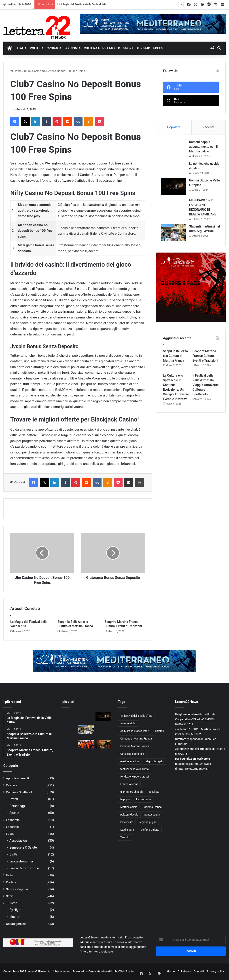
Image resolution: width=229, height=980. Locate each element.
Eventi (14, 799)
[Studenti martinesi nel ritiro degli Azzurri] (175, 234)
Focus (10, 834)
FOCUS (158, 48)
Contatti (199, 971)
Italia (9, 875)
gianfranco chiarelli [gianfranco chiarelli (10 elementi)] (132, 792)
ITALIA (22, 48)
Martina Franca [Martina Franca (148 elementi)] (153, 807)
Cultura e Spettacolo (20, 792)
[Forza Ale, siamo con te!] (103, 732)
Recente (208, 127)
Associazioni (18, 841)
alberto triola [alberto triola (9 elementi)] (128, 723)
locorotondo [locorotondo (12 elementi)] (143, 799)
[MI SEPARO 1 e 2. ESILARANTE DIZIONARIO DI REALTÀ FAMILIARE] (175, 206)
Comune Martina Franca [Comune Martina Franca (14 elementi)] (135, 746)
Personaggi (17, 806)
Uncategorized (16, 924)
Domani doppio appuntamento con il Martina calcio (204, 149)
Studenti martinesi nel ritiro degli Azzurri (204, 233)
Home (16, 71)
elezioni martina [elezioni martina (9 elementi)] (130, 761)
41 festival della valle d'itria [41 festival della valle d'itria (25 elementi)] (136, 716)
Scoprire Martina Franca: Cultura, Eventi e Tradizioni (205, 361)
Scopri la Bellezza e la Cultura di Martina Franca (175, 361)
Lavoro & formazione (24, 868)
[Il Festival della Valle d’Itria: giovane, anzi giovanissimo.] (103, 744)
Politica (11, 882)
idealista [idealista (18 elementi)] (154, 792)
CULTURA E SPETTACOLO (102, 48)
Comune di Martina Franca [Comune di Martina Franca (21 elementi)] (136, 739)
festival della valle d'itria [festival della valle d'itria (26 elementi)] (135, 769)
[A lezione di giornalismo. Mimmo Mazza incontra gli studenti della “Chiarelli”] (68, 746)
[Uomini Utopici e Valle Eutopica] (175, 188)
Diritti (13, 854)
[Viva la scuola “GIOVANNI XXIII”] (86, 744)
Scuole (14, 813)
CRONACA (54, 48)
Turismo (12, 903)
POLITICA (37, 48)
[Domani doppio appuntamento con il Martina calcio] (175, 151)
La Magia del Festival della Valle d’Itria (82, 4)
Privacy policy (216, 971)
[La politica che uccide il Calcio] (175, 169)
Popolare (174, 127)
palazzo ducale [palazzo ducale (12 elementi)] (129, 815)
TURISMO (143, 48)
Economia (13, 820)
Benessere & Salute (23, 847)
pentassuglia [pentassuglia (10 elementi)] (152, 815)
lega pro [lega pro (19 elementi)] (125, 799)
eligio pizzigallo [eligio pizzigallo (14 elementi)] (155, 761)
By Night (15, 910)
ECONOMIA (73, 48)
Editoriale (12, 827)
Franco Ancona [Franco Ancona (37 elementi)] (129, 784)
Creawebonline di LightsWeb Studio (111, 971)
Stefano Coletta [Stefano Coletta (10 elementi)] (150, 830)
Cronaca (12, 785)
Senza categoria (17, 889)
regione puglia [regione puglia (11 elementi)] (148, 822)
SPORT (128, 48)
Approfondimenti (17, 778)
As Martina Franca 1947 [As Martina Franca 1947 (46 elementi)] (135, 731)
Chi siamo (184, 971)
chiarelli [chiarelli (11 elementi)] (160, 731)
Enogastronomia (21, 861)
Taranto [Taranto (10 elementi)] (125, 837)
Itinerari (15, 917)
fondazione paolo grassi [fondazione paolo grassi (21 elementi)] (135, 777)
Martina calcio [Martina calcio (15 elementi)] (129, 807)
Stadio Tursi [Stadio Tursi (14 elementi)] (127, 830)
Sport (10, 896)
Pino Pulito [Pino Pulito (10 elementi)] (127, 822)
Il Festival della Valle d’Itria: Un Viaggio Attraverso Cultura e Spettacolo (206, 390)
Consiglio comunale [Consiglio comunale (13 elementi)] (132, 754)
